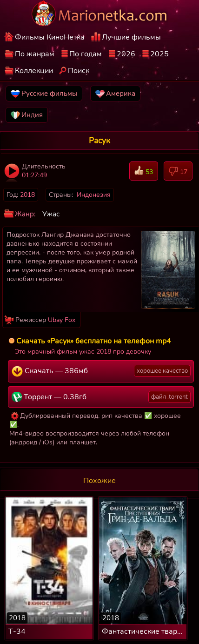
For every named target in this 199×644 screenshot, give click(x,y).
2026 (126, 54)
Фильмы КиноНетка (50, 37)
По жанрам (35, 54)
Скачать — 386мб (101, 371)
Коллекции (34, 71)
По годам (86, 54)
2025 (159, 54)
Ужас (51, 214)
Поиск (79, 71)
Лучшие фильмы (131, 37)
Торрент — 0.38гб (101, 397)
